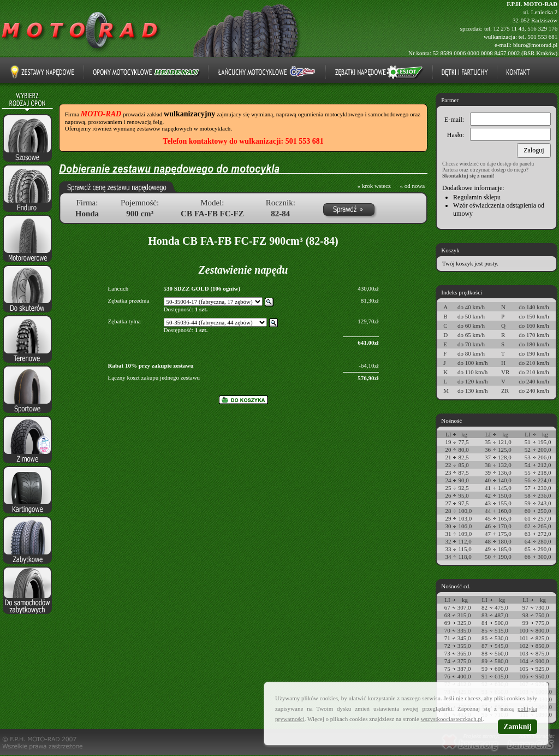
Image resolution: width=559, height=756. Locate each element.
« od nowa (412, 186)
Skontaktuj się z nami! (468, 176)
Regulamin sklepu (477, 197)
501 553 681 (542, 37)
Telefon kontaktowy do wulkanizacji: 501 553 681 (243, 141)
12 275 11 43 (509, 28)
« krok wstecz (374, 186)
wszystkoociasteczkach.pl (452, 719)
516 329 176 (542, 28)
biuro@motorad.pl (535, 45)
